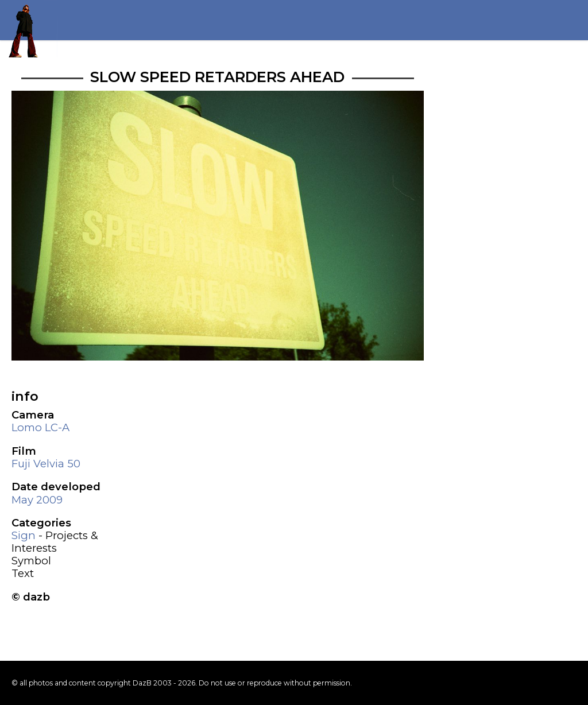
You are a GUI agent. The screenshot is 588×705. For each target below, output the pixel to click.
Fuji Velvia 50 (46, 464)
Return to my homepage (29, 29)
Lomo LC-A (40, 427)
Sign (24, 535)
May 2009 (37, 500)
